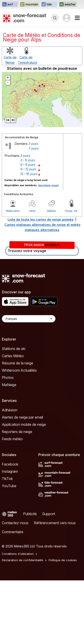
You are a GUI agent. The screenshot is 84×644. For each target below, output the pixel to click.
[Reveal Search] (55, 18)
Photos (8, 378)
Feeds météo (12, 439)
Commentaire (13, 532)
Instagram (10, 471)
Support (49, 514)
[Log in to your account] (67, 18)
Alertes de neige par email (22, 417)
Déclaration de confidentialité (23, 560)
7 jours (33, 148)
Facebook (10, 464)
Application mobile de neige (24, 424)
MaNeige (9, 385)
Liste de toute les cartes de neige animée (41, 219)
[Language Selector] (29, 319)
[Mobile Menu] (77, 18)
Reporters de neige (17, 432)
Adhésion (10, 410)
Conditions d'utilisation (18, 554)
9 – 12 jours (28, 169)
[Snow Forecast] (24, 18)
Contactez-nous (15, 523)
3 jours (33, 144)
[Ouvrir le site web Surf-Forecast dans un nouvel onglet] (10, 5)
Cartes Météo (13, 356)
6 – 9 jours (28, 165)
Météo (52, 211)
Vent (32, 211)
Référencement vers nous (55, 523)
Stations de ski (14, 349)
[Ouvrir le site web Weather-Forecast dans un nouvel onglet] (68, 5)
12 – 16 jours (29, 174)
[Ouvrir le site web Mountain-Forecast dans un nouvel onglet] (29, 5)
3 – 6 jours (28, 160)
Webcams (13, 211)
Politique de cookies (63, 560)
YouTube (9, 486)
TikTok (7, 479)
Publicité (30, 514)
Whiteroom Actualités (19, 370)
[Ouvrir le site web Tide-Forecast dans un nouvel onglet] (49, 5)
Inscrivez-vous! (49, 185)
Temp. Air (71, 211)
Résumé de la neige (17, 363)
